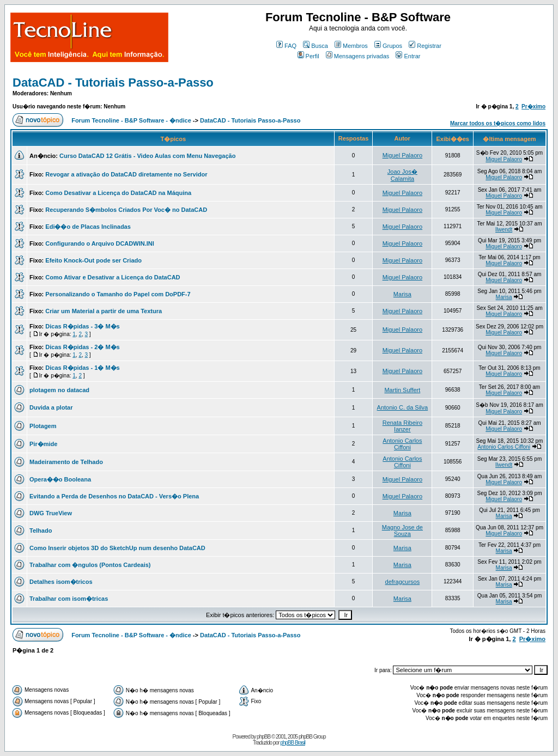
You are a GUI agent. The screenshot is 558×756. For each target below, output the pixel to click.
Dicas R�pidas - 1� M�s (82, 368)
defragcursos (403, 582)
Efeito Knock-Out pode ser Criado (93, 260)
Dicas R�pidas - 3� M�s (82, 326)
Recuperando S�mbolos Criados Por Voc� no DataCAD (126, 210)
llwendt (504, 230)
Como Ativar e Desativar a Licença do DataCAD (113, 277)
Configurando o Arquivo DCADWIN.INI (99, 243)
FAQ (286, 46)
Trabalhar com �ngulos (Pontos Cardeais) (90, 565)
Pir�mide (43, 444)
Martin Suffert (402, 390)
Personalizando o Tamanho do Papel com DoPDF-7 (118, 294)
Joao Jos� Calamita (402, 175)
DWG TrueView (51, 513)
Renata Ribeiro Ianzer (402, 426)
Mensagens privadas (358, 56)
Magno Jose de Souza (402, 531)
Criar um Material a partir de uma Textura (104, 311)
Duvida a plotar (51, 407)
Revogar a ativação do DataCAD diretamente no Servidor (126, 174)
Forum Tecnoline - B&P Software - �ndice (131, 120)
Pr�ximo (533, 106)
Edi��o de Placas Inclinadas (88, 227)
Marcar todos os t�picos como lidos (498, 123)
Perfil (308, 56)
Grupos (388, 46)
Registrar (425, 46)
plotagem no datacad (59, 390)
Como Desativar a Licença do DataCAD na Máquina (118, 193)
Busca (316, 46)
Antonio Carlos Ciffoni (402, 444)
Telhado (41, 531)
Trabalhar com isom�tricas (69, 599)
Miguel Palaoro (402, 155)
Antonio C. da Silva (403, 407)
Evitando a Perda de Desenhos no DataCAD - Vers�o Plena (114, 496)
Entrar (408, 56)
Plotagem (43, 426)
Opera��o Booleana (60, 479)
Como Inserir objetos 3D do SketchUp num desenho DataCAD (117, 548)
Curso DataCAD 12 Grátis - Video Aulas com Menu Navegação (147, 156)
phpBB (263, 737)
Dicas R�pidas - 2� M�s (82, 347)
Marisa (402, 294)
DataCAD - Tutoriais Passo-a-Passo (113, 83)
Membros (351, 46)
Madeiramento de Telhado (66, 462)
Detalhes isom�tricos (61, 582)
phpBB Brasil (293, 743)
